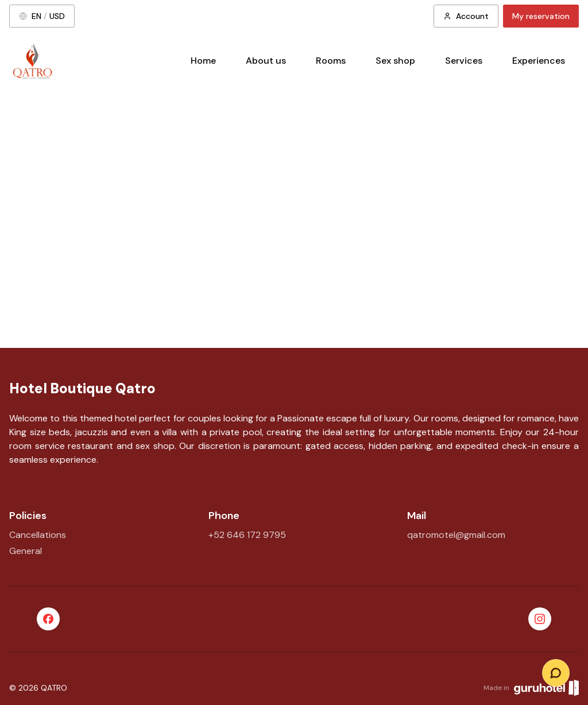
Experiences (539, 61)
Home (203, 61)
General (26, 551)
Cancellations (38, 535)
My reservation (541, 16)
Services (464, 61)
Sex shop (395, 61)
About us (266, 61)
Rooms (331, 61)
